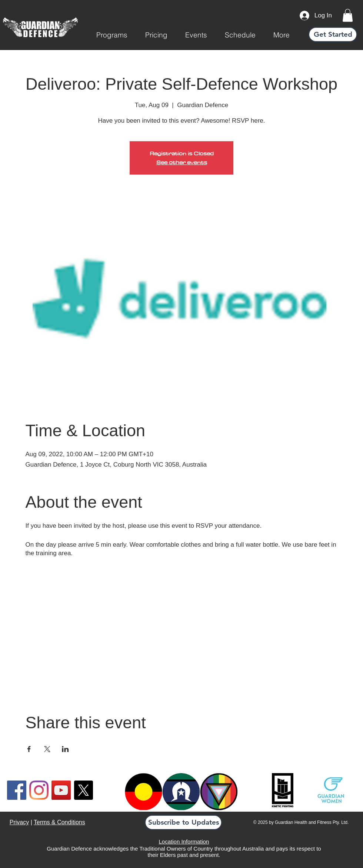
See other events (182, 162)
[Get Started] (333, 34)
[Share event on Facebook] (29, 749)
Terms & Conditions (59, 822)
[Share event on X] (47, 749)
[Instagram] (39, 790)
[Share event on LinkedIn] (65, 749)
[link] (348, 15)
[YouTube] (61, 790)
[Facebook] (17, 790)
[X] (83, 790)
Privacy (19, 822)
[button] (112, 35)
